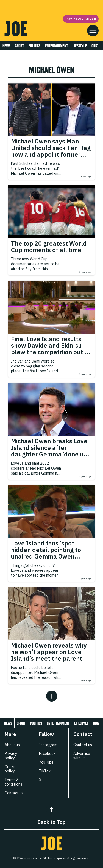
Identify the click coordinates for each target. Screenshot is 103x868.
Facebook (47, 754)
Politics (34, 46)
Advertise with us (82, 756)
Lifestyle (80, 46)
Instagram (48, 745)
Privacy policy (11, 756)
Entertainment (56, 46)
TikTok (45, 771)
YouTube (46, 762)
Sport (20, 46)
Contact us (14, 793)
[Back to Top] (52, 810)
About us (12, 745)
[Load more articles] (52, 696)
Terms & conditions (13, 782)
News (6, 46)
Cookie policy (11, 769)
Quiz (94, 46)
